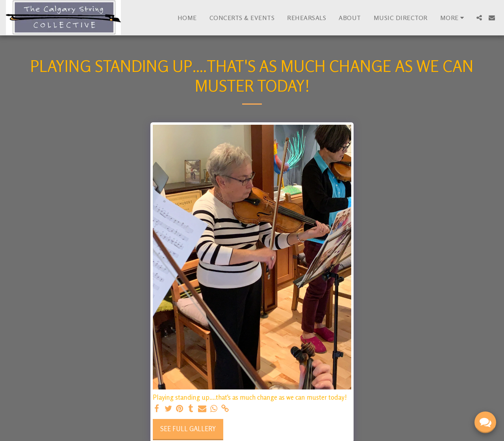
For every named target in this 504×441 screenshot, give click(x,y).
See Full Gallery (188, 429)
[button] (479, 18)
